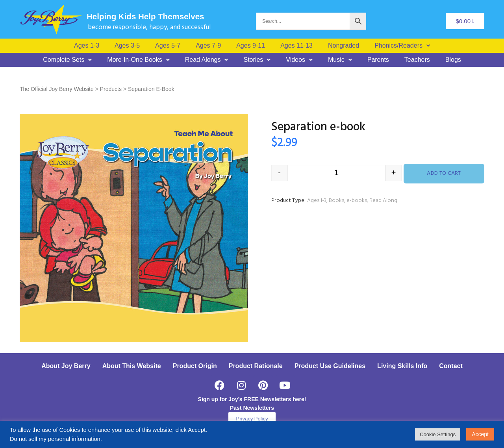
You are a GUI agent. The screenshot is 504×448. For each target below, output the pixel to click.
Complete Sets (67, 60)
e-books (357, 201)
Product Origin (195, 366)
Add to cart (444, 173)
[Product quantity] (336, 173)
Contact (451, 366)
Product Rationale (256, 366)
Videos (299, 60)
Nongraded (344, 46)
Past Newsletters (252, 408)
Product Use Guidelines (330, 366)
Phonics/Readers (402, 46)
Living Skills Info (402, 366)
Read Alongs (207, 60)
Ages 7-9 (208, 46)
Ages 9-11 (251, 46)
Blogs (453, 60)
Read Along (383, 201)
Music (340, 60)
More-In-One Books (138, 60)
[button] (402, 46)
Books (336, 201)
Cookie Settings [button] (438, 434)
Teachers (417, 60)
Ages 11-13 (296, 46)
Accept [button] (480, 434)
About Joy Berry (66, 366)
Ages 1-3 (87, 46)
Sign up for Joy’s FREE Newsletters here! (252, 399)
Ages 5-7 (168, 46)
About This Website (132, 366)
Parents (378, 60)
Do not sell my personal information (55, 439)
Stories (257, 60)
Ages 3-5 (127, 46)
